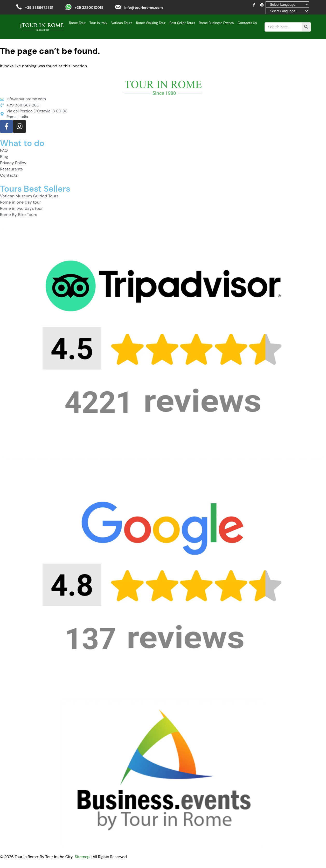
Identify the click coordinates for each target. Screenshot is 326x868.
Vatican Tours (122, 23)
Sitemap (82, 857)
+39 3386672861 (39, 8)
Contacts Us (247, 23)
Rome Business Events (216, 23)
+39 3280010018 (89, 8)
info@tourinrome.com (143, 8)
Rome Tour (77, 23)
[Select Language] (287, 5)
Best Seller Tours (182, 23)
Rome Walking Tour (151, 23)
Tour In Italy (98, 23)
